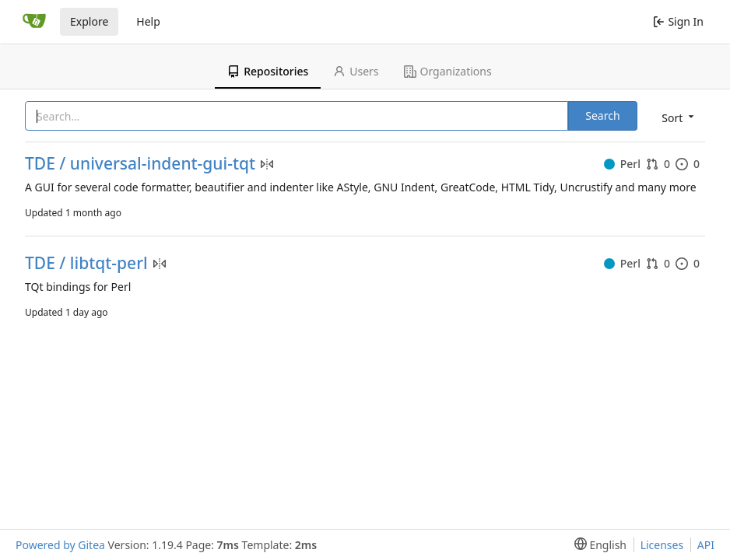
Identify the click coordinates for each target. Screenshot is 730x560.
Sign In (678, 21)
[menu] (676, 117)
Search (602, 115)
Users (356, 71)
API (706, 545)
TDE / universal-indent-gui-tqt (140, 164)
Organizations (448, 71)
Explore (89, 21)
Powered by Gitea (60, 545)
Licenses (662, 545)
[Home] (34, 22)
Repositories (268, 71)
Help (148, 21)
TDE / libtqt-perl (86, 263)
